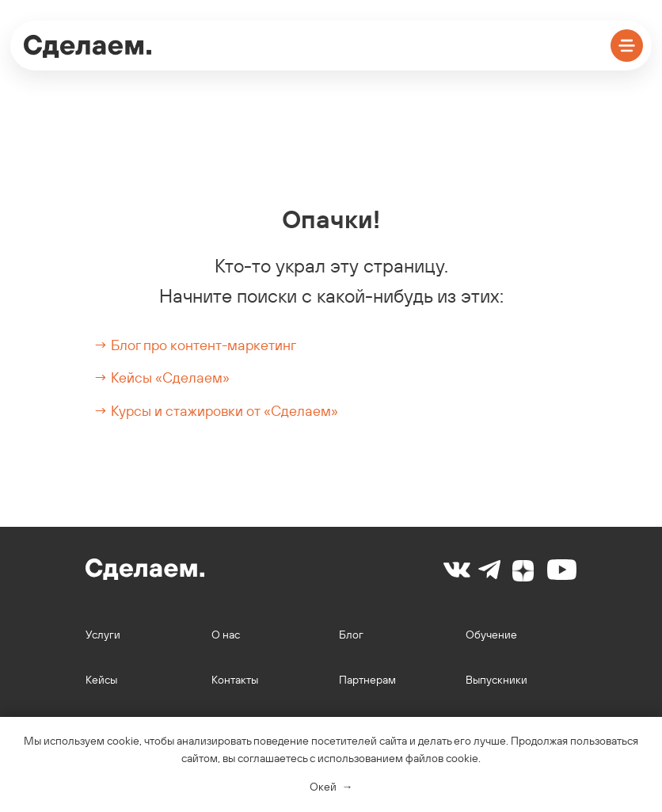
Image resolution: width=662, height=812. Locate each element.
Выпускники (496, 680)
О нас (226, 635)
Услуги (103, 635)
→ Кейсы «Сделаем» (162, 377)
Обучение (491, 635)
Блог (351, 635)
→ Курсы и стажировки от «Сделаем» (216, 411)
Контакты (235, 680)
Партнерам (367, 680)
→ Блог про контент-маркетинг (195, 345)
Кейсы (101, 680)
